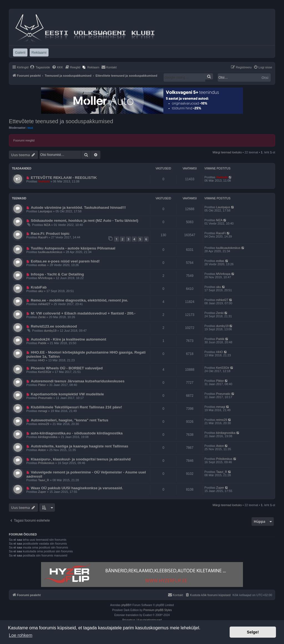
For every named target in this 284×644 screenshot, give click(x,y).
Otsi (265, 78)
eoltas (42, 265)
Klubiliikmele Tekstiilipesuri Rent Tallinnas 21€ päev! (76, 407)
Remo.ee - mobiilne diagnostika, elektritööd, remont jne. (79, 300)
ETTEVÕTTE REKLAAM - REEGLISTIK (64, 178)
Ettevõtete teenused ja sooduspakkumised (61, 121)
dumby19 (50, 331)
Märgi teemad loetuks (227, 152)
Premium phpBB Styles (158, 610)
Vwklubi (44, 181)
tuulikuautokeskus (50, 252)
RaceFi (43, 237)
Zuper (42, 492)
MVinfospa (45, 278)
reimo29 (44, 424)
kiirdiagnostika (48, 437)
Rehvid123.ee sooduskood (54, 326)
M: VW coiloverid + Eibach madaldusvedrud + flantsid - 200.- (83, 313)
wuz (30, 128)
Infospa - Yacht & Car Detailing (57, 274)
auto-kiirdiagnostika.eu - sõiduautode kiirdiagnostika (77, 433)
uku (40, 291)
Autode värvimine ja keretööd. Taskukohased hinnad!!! (78, 208)
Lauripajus (45, 211)
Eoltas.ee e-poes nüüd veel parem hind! (65, 261)
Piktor (42, 385)
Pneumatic (45, 398)
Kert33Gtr (45, 372)
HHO (41, 360)
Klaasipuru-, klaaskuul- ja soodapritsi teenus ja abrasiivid (81, 459)
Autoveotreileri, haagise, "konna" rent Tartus (70, 420)
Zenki (42, 317)
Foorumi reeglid (24, 140)
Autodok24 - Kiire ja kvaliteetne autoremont (69, 339)
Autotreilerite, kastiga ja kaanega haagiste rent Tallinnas (80, 446)
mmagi (43, 411)
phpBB (125, 605)
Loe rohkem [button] (21, 635)
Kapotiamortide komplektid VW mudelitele (67, 394)
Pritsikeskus (46, 463)
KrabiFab (39, 287)
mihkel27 (44, 304)
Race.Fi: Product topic (50, 234)
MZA (47, 225)
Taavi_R (44, 480)
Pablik (42, 343)
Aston (42, 450)
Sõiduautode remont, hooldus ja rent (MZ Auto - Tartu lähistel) (85, 221)
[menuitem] (40, 67)
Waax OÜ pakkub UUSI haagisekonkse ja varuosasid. (77, 488)
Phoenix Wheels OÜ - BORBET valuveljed (67, 368)
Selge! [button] (253, 632)
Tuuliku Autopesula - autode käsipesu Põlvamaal (73, 248)
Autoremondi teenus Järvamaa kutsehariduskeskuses (78, 381)
